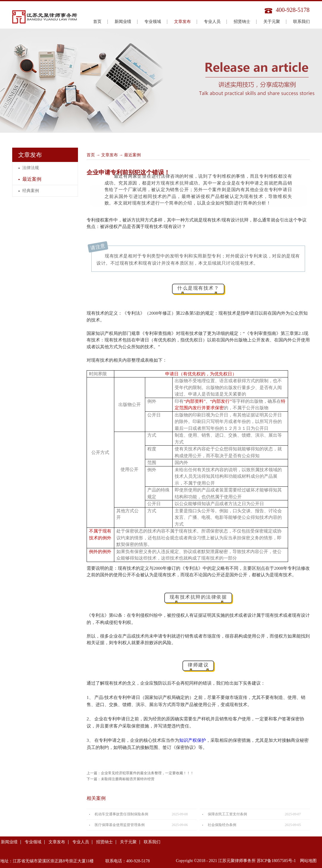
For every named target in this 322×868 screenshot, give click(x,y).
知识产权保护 (193, 740)
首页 (97, 22)
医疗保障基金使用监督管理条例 (120, 825)
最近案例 (132, 155)
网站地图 (307, 861)
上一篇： (140, 773)
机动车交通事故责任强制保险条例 (121, 814)
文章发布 (110, 155)
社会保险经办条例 (222, 825)
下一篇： (121, 779)
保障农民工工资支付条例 (227, 814)
